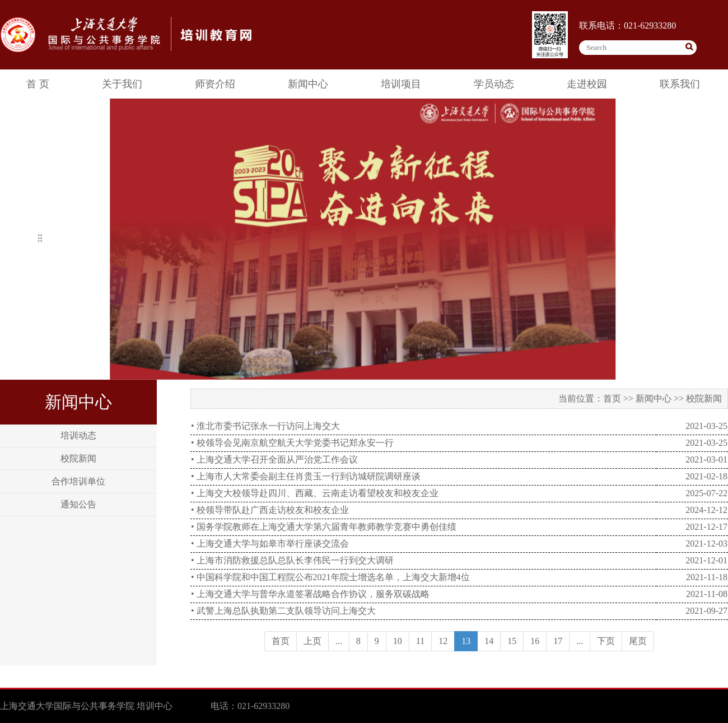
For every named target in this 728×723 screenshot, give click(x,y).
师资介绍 (215, 84)
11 (420, 641)
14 (489, 641)
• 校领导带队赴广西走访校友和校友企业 (270, 510)
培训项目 (401, 84)
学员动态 (494, 84)
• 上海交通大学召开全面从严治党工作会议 (274, 460)
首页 (612, 398)
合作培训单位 (78, 481)
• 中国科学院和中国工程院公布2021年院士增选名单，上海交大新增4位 (330, 577)
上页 (312, 641)
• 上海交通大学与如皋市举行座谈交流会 (270, 544)
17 (558, 641)
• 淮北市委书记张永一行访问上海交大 (265, 426)
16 (535, 641)
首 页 (38, 84)
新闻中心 (308, 84)
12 (443, 641)
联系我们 (680, 84)
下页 (606, 641)
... (339, 641)
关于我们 (122, 84)
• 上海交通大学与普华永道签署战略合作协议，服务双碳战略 (310, 594)
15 (512, 641)
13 (466, 641)
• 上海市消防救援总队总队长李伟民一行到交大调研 (292, 560)
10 (398, 641)
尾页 (638, 641)
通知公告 (78, 504)
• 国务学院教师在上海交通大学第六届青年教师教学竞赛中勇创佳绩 (324, 527)
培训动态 (78, 435)
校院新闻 (78, 458)
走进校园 (587, 84)
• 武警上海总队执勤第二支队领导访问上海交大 (283, 611)
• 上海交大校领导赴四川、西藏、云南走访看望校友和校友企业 (315, 493)
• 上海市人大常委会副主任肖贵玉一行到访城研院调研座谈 (306, 476)
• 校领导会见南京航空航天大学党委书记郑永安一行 (292, 443)
